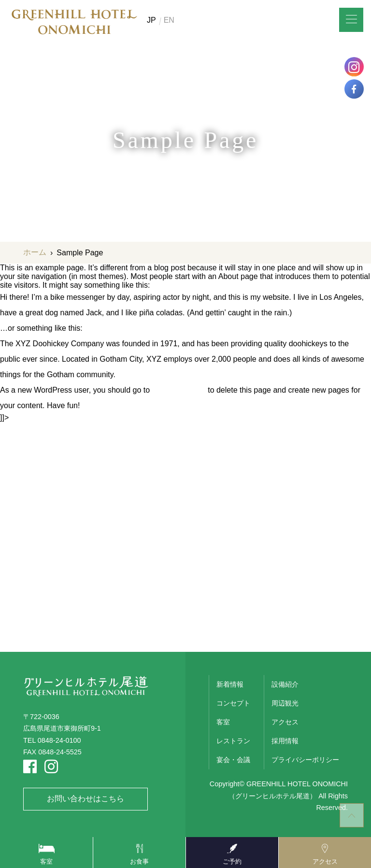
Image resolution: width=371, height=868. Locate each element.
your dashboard (179, 390)
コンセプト (233, 703)
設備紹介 (285, 684)
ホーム (35, 252)
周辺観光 (285, 703)
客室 (223, 722)
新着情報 (230, 684)
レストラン (233, 741)
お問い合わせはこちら (86, 799)
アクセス (285, 722)
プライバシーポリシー (305, 760)
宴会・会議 (233, 760)
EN (169, 20)
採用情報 (285, 741)
